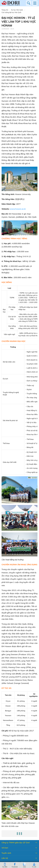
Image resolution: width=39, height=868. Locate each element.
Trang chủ (5, 10)
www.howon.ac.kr (18, 209)
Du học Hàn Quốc (17, 10)
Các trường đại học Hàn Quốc (11, 12)
